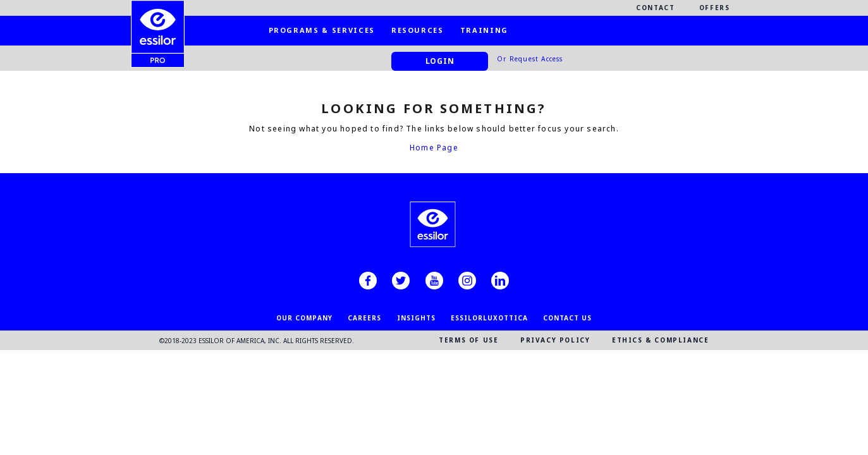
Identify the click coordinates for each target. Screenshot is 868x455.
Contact (656, 8)
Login (440, 61)
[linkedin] (500, 281)
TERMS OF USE (468, 340)
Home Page (434, 148)
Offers (715, 8)
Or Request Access (530, 59)
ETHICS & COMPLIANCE (660, 340)
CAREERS (364, 318)
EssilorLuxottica (489, 318)
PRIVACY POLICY (555, 340)
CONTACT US (567, 318)
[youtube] (434, 281)
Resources (418, 30)
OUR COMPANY (304, 318)
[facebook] (368, 281)
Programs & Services (322, 30)
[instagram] (467, 281)
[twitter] (401, 281)
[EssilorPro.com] (158, 23)
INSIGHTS (416, 318)
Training (484, 30)
